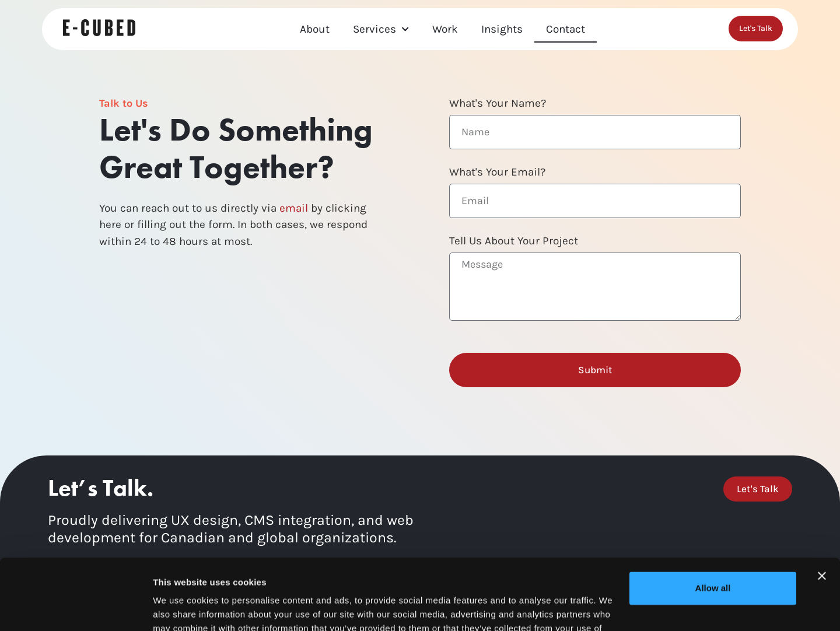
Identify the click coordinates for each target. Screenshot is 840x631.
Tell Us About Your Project (514, 241)
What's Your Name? (498, 104)
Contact (566, 29)
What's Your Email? (497, 173)
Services (381, 29)
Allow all (713, 522)
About (315, 29)
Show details (180, 608)
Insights (502, 29)
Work (445, 29)
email (294, 208)
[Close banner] (822, 510)
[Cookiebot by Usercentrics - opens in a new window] (76, 608)
